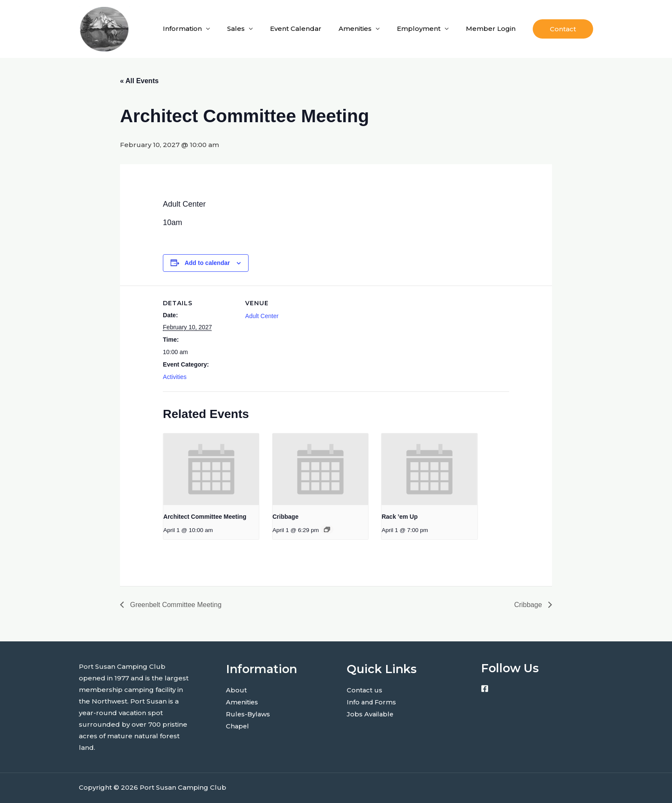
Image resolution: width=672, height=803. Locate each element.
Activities (175, 377)
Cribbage (286, 517)
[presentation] (211, 469)
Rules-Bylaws (249, 713)
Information (182, 29)
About (236, 690)
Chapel (238, 725)
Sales (236, 29)
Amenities (355, 29)
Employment (419, 29)
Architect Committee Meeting (205, 517)
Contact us (365, 690)
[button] (563, 29)
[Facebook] (485, 689)
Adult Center (262, 316)
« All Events (139, 81)
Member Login (491, 29)
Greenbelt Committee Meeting (175, 605)
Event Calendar (296, 29)
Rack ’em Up (399, 517)
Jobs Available (371, 713)
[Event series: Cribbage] (327, 529)
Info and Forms (372, 702)
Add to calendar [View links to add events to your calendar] (207, 263)
